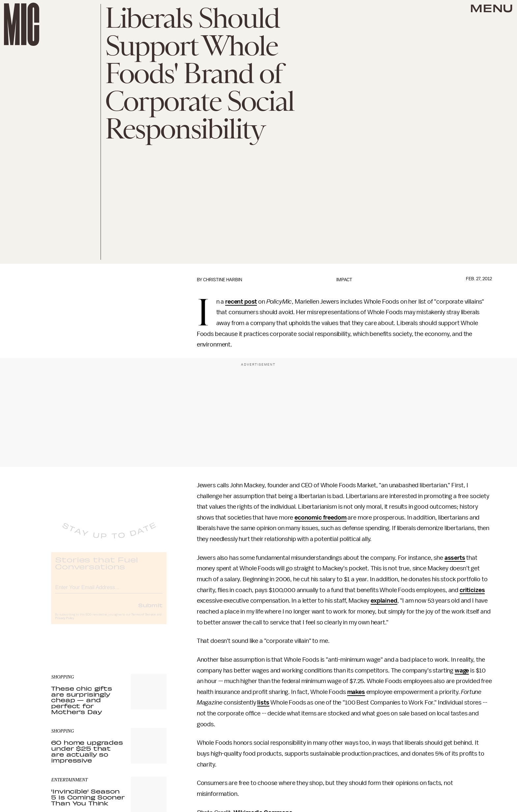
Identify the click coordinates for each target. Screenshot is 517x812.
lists (263, 703)
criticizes (472, 590)
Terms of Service (143, 620)
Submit (150, 611)
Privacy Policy (65, 624)
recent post (241, 302)
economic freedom (320, 518)
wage (462, 671)
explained (384, 601)
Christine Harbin (223, 280)
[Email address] (109, 592)
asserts (455, 558)
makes (356, 692)
